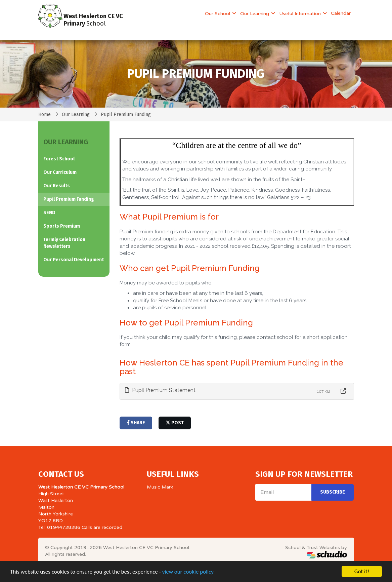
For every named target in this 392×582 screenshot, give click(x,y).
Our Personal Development (74, 260)
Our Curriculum (60, 172)
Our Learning (255, 14)
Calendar (341, 13)
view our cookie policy (188, 572)
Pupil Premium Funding (69, 199)
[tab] (237, 392)
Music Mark (160, 487)
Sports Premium (62, 226)
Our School (218, 14)
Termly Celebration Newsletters (64, 243)
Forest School (59, 159)
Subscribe (333, 492)
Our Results (57, 186)
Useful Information (301, 14)
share (136, 423)
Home (45, 114)
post (175, 423)
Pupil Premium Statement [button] (160, 390)
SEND (49, 213)
